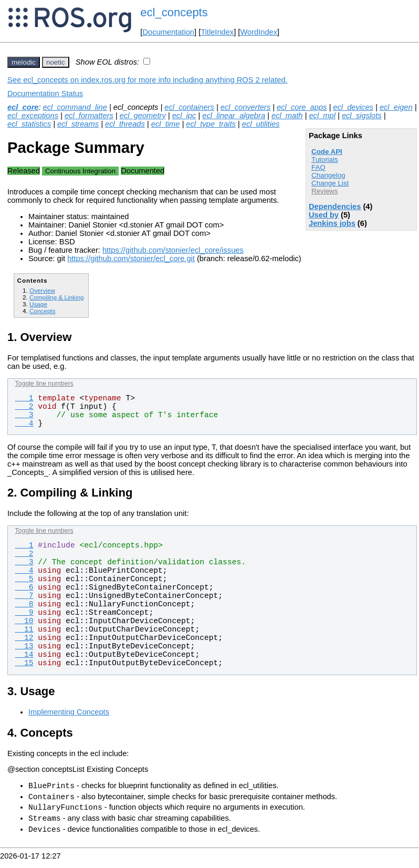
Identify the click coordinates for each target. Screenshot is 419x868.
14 (24, 655)
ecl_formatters (89, 116)
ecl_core (23, 107)
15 (24, 663)
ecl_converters (245, 107)
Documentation (168, 32)
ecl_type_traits (211, 124)
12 (24, 638)
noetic (56, 62)
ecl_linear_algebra (234, 116)
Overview (42, 290)
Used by (324, 215)
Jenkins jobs (332, 223)
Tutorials (325, 159)
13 (24, 646)
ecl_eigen (396, 107)
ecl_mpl (322, 116)
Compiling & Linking (57, 297)
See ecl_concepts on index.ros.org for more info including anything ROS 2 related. (148, 80)
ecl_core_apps (302, 107)
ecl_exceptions (33, 116)
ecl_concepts (174, 12)
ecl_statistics (29, 124)
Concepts (43, 311)
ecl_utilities (261, 124)
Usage (38, 304)
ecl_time (166, 124)
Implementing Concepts (69, 712)
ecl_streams (78, 124)
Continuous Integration (80, 171)
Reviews (324, 191)
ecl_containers (189, 107)
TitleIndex (217, 32)
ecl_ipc (184, 116)
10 (24, 621)
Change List (330, 183)
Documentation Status (45, 94)
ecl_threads (125, 124)
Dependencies (335, 206)
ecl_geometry (143, 116)
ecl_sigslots (362, 116)
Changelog (328, 175)
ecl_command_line (75, 107)
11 (24, 629)
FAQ (318, 167)
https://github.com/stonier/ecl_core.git (131, 259)
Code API (327, 152)
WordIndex (259, 32)
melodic (24, 62)
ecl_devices (353, 107)
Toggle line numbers (44, 384)
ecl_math (287, 116)
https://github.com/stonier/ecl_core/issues (173, 250)
